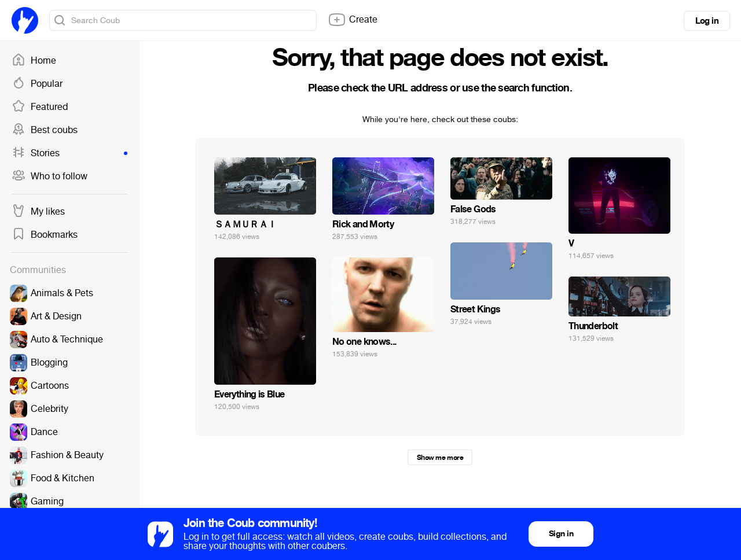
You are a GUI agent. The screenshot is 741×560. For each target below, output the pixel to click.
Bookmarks (45, 235)
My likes (38, 212)
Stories (69, 153)
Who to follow (49, 176)
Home (34, 61)
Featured (40, 107)
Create (353, 20)
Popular (37, 84)
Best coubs (45, 130)
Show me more (440, 458)
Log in (707, 21)
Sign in (561, 534)
